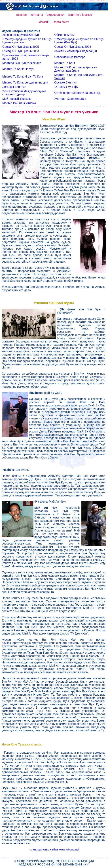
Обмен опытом (64, 35)
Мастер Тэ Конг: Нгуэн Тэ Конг (23, 77)
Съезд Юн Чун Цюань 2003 (21, 51)
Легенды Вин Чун (14, 87)
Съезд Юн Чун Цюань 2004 (73, 47)
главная (21, 15)
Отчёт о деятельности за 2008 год (77, 93)
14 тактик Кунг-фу (66, 87)
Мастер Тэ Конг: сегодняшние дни (25, 82)
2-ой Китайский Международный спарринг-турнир (25, 93)
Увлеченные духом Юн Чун (21, 35)
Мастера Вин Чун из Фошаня (22, 63)
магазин (44, 22)
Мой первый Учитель (16, 99)
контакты (37, 15)
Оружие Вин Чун (65, 82)
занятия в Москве (80, 15)
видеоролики (56, 15)
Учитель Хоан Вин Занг (70, 99)
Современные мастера (70, 57)
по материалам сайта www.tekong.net (54, 849)
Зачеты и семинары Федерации (76, 51)
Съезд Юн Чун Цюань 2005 (21, 47)
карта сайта (61, 22)
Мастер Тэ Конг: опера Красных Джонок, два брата (76, 69)
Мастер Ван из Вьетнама (19, 103)
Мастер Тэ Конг (65, 63)
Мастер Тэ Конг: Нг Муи (18, 69)
